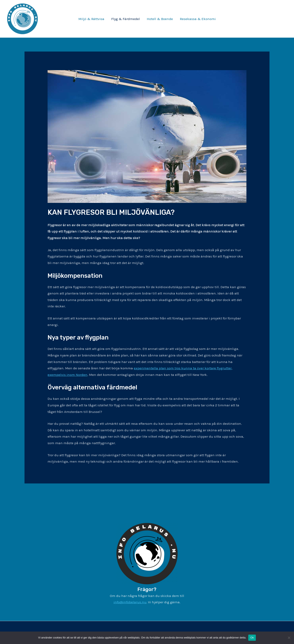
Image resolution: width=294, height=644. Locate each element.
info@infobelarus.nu (130, 602)
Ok (252, 638)
